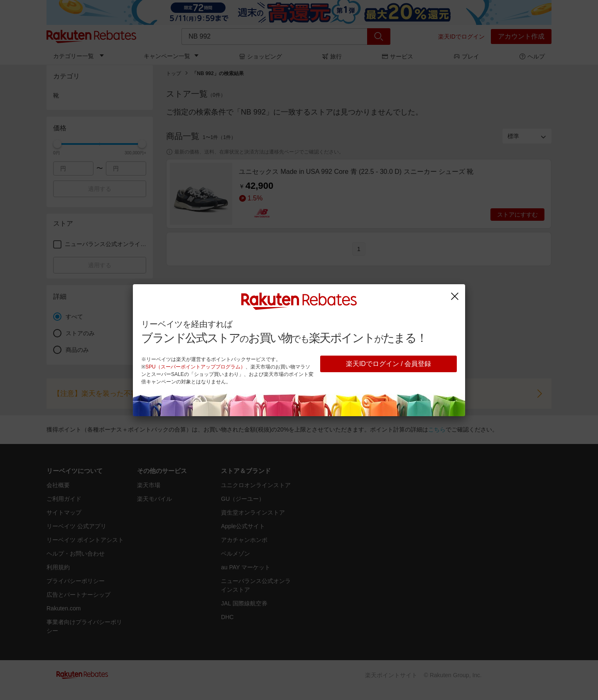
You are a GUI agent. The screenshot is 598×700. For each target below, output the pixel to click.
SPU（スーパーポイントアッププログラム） (195, 367)
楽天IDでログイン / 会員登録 (388, 364)
